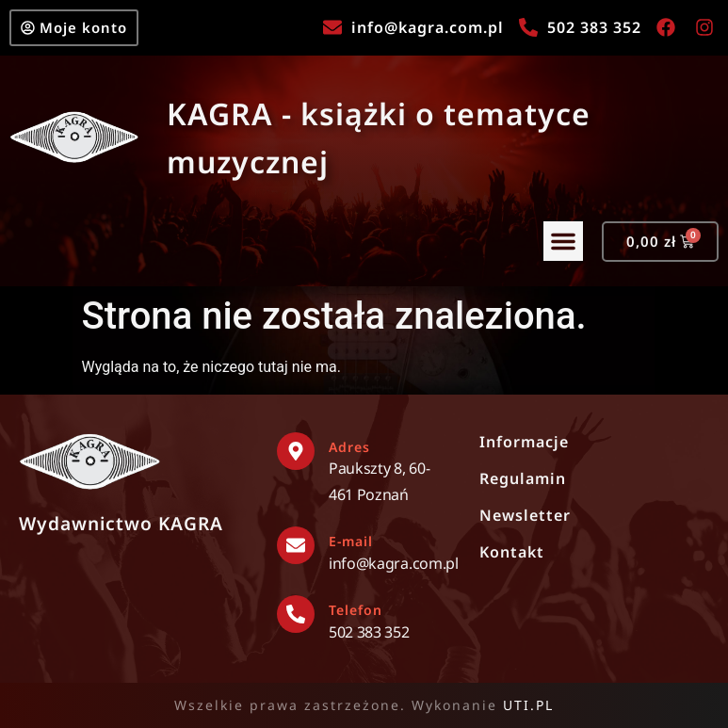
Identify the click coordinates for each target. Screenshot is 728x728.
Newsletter (525, 515)
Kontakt (512, 552)
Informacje (524, 442)
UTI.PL (528, 705)
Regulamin (523, 478)
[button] (563, 242)
